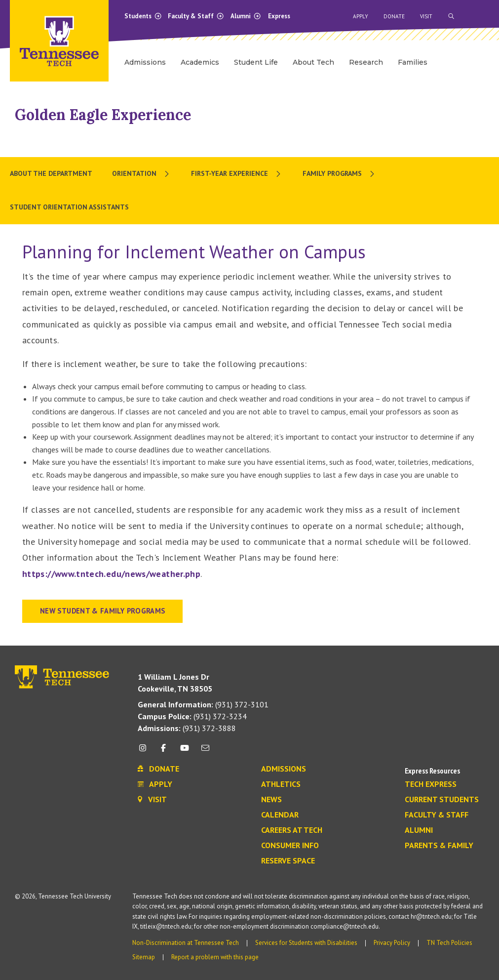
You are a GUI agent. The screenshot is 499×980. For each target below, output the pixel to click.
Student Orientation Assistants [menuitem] (69, 207)
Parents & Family (439, 846)
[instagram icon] (145, 752)
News (271, 800)
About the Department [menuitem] (51, 173)
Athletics (281, 784)
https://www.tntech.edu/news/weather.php (111, 574)
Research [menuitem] (366, 62)
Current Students (442, 800)
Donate (394, 16)
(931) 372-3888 (187, 728)
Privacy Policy (392, 943)
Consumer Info (290, 846)
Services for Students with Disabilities (306, 943)
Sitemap (144, 957)
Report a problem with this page (215, 957)
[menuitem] (142, 174)
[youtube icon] (185, 752)
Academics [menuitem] (200, 62)
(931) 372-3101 (203, 704)
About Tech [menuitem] (313, 62)
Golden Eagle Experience (103, 115)
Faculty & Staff (196, 16)
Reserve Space (288, 861)
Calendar (280, 815)
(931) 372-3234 (192, 716)
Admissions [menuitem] (145, 62)
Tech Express (431, 784)
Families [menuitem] (413, 62)
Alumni (246, 16)
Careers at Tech (292, 830)
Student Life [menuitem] (256, 62)
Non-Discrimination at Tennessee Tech (186, 943)
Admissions (284, 769)
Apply (361, 16)
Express (279, 16)
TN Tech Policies (449, 943)
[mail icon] (205, 752)
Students (143, 16)
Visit (426, 16)
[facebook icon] (163, 752)
